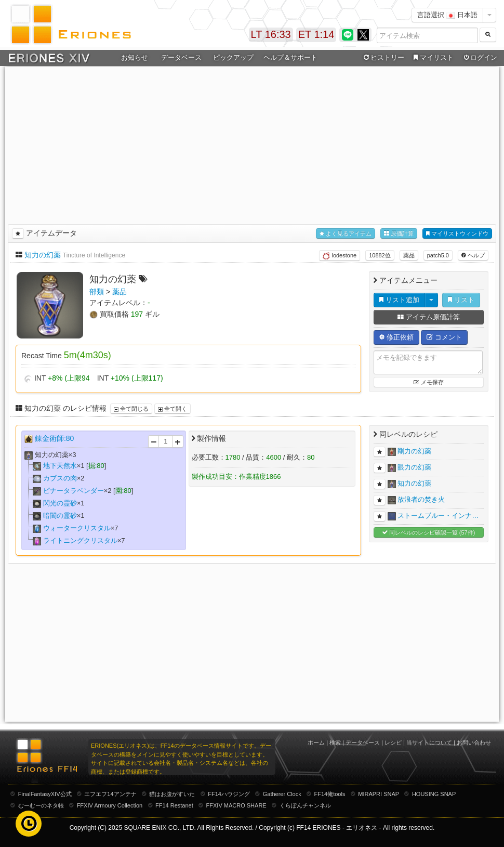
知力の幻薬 (43, 255)
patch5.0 (438, 255)
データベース (181, 57)
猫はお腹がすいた (172, 794)
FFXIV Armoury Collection (110, 805)
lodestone (340, 256)
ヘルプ (473, 255)
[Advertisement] (252, 144)
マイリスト (432, 58)
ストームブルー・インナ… (438, 516)
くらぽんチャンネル (305, 805)
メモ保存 (428, 382)
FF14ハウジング (229, 794)
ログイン (480, 58)
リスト (461, 300)
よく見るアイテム (346, 234)
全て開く (173, 409)
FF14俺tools (330, 794)
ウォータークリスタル (77, 528)
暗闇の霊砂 (60, 516)
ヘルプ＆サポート (290, 57)
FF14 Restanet (174, 805)
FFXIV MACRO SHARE (236, 805)
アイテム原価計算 (429, 317)
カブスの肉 (60, 478)
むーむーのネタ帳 (41, 805)
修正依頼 (396, 337)
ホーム (316, 742)
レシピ (393, 742)
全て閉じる (131, 409)
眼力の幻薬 (414, 468)
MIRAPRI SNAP (379, 794)
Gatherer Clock (282, 794)
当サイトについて (429, 742)
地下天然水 (60, 466)
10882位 (380, 255)
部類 (97, 292)
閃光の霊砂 (60, 503)
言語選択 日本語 (447, 15)
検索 (335, 742)
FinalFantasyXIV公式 (45, 794)
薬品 (409, 255)
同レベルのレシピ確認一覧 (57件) (429, 533)
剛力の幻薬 (414, 452)
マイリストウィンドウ (457, 234)
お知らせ (135, 57)
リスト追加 (399, 300)
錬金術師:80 (54, 438)
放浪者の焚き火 (421, 500)
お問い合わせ (474, 742)
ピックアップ (233, 57)
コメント (444, 337)
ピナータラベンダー (74, 491)
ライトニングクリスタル (80, 540)
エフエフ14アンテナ (110, 794)
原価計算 (399, 234)
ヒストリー (383, 58)
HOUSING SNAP (434, 794)
